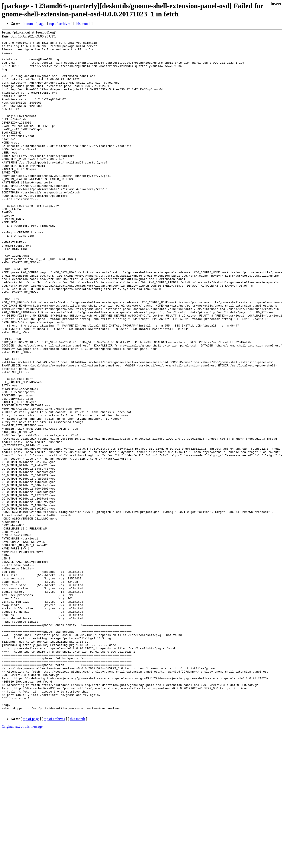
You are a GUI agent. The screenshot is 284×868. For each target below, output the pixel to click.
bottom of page (34, 24)
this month (83, 24)
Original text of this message (22, 860)
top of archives (60, 24)
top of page (31, 853)
